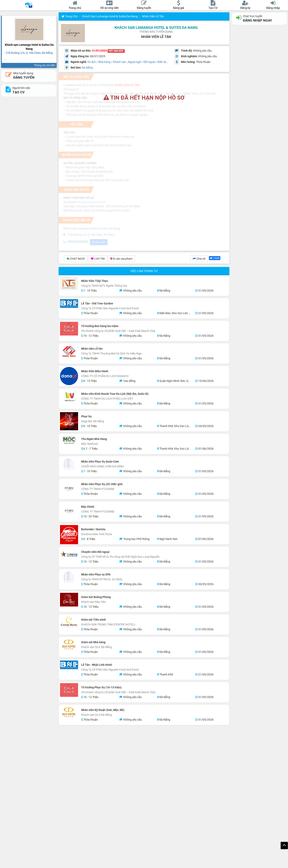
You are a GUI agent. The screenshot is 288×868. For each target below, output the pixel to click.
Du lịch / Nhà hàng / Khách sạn (107, 62)
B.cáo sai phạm (121, 259)
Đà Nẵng (87, 68)
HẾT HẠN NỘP (116, 51)
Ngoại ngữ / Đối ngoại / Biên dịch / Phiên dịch (156, 62)
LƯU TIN (98, 259)
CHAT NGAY (76, 259)
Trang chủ (70, 16)
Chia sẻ (199, 259)
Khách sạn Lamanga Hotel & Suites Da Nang (110, 16)
